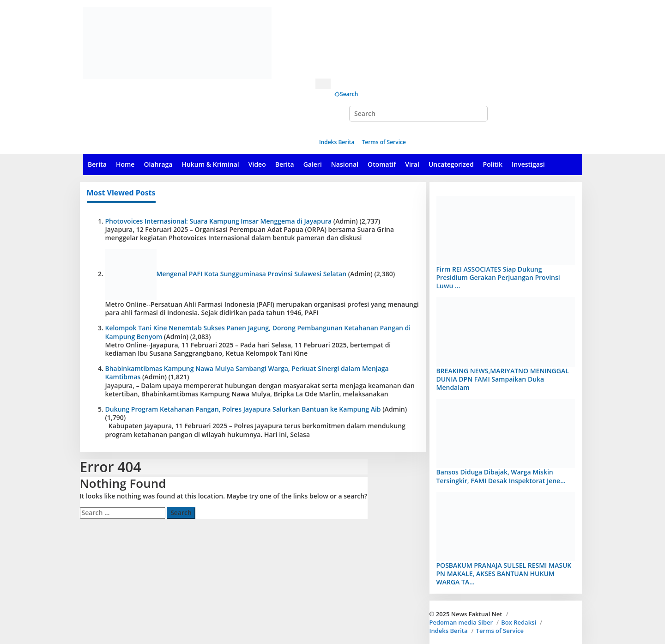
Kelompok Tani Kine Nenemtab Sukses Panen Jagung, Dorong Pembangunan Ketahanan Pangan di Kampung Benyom (258, 332)
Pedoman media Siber (461, 622)
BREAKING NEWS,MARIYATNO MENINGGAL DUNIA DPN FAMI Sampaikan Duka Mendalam (503, 379)
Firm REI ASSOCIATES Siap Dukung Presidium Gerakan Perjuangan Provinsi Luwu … (498, 277)
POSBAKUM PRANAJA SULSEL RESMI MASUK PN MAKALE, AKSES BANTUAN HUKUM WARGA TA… (504, 574)
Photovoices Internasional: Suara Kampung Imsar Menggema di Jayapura (219, 221)
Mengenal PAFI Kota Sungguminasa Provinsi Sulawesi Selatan (252, 274)
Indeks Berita (449, 631)
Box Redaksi (519, 622)
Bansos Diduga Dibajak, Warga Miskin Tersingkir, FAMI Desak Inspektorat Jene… (501, 476)
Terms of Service (500, 631)
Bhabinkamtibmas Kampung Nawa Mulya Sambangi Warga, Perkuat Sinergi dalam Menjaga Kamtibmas (247, 373)
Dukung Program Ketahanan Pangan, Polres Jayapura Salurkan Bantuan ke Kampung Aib (243, 409)
